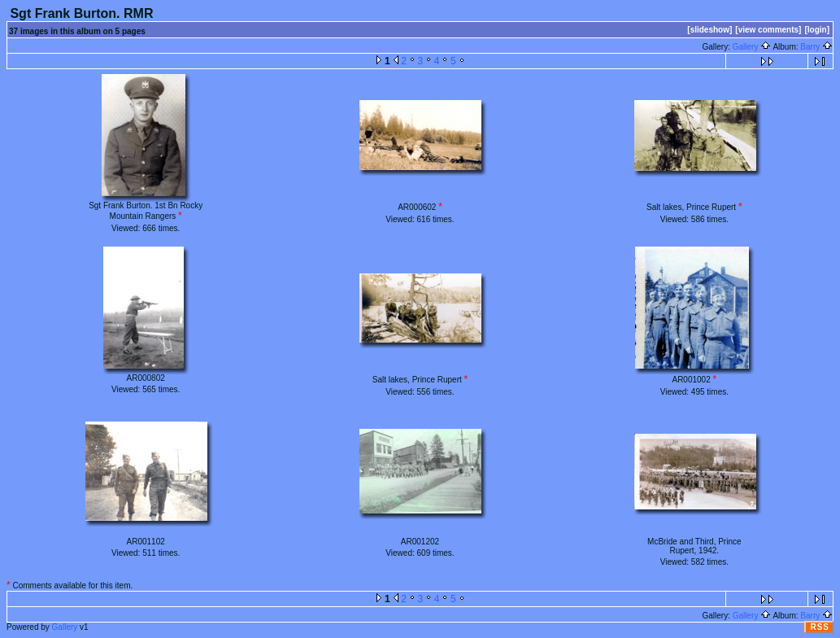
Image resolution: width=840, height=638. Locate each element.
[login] (817, 30)
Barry (816, 47)
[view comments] (768, 30)
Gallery (752, 47)
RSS (820, 627)
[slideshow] (709, 30)
